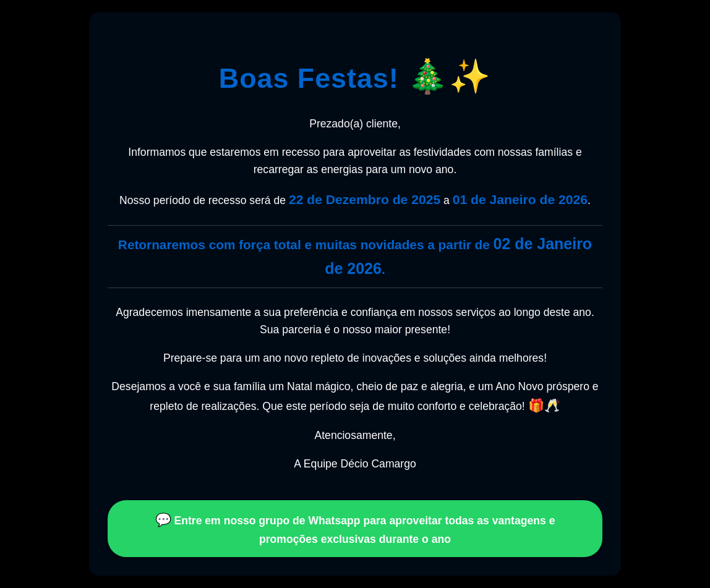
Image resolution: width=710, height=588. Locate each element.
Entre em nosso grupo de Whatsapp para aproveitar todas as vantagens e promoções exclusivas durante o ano (355, 529)
